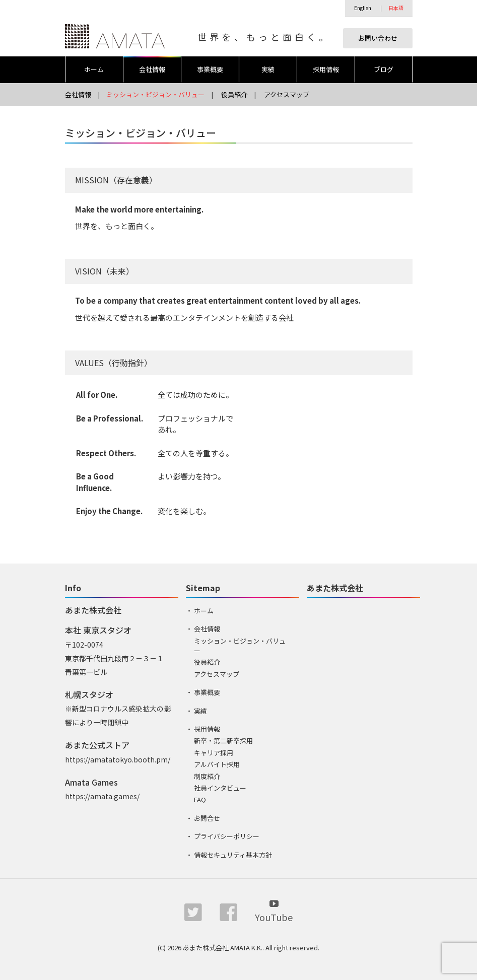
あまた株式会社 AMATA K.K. (223, 948)
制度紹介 (207, 776)
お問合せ (207, 818)
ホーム (94, 69)
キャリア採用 (214, 753)
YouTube (274, 910)
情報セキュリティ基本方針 (233, 855)
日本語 (396, 8)
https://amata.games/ (102, 796)
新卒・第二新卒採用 (223, 741)
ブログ (384, 69)
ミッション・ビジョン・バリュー (155, 94)
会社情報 (152, 69)
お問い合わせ (378, 38)
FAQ (200, 799)
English (363, 8)
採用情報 (326, 69)
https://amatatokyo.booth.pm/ (118, 759)
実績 (268, 69)
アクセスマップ (287, 94)
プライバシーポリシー (227, 836)
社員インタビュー (220, 788)
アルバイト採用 (217, 764)
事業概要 (210, 69)
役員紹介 (234, 94)
